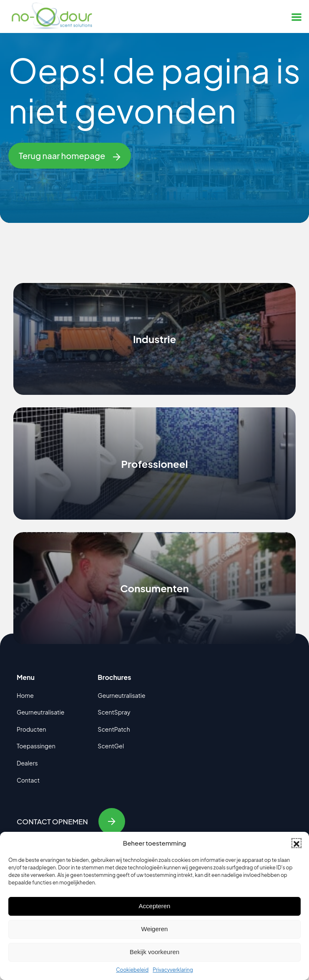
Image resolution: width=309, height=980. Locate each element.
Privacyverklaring (173, 970)
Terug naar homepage (70, 156)
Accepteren (155, 906)
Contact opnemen (71, 821)
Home (25, 695)
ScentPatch (114, 729)
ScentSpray (114, 712)
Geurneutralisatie (40, 712)
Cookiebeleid (132, 970)
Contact (28, 780)
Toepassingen (36, 746)
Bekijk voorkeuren (154, 952)
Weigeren (155, 929)
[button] (296, 843)
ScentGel (111, 746)
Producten (31, 729)
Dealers (27, 763)
